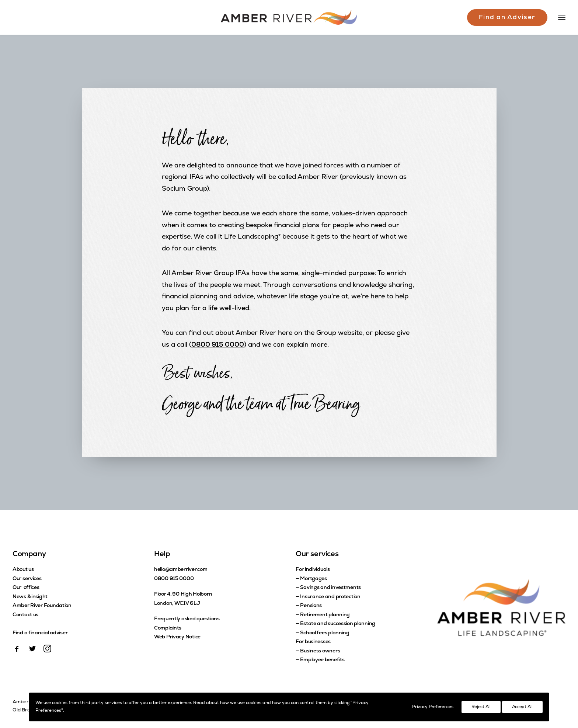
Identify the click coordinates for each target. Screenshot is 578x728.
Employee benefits (322, 660)
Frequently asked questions (187, 619)
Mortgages (313, 579)
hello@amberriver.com (181, 570)
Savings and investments (330, 588)
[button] (17, 651)
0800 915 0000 (218, 345)
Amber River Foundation (42, 606)
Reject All (481, 707)
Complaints (168, 628)
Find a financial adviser (40, 633)
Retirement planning (325, 615)
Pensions (311, 606)
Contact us (25, 615)
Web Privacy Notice (177, 637)
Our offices (26, 588)
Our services (27, 579)
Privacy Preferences (433, 707)
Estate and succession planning (338, 624)
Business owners (320, 651)
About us (23, 570)
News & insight (30, 597)
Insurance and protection (330, 597)
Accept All (522, 707)
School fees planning (325, 633)
